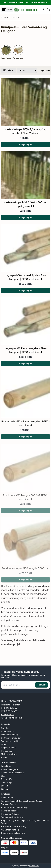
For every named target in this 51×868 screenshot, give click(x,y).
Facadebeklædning (10, 735)
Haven (4, 757)
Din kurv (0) (6, 779)
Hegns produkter (9, 748)
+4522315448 (7, 714)
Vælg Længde (26, 145)
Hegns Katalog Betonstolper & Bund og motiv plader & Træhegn (25, 822)
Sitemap (5, 789)
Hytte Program (8, 731)
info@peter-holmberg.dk (12, 718)
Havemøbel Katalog (10, 814)
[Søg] (43, 10)
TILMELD (41, 685)
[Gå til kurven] (48, 10)
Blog (3, 776)
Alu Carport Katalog (10, 830)
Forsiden (4, 17)
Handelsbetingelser (10, 769)
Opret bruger (7, 782)
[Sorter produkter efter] (27, 70)
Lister (4, 744)
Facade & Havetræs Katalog (14, 826)
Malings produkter (9, 754)
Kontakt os (6, 766)
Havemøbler (7, 751)
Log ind (4, 786)
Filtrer (8, 70)
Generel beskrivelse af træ (13, 833)
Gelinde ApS (34, 866)
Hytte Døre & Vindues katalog (14, 807)
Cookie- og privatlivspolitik (13, 773)
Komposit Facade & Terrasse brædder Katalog (22, 801)
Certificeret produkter (11, 738)
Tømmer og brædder (10, 741)
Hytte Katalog (7, 798)
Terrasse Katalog (9, 804)
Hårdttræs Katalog (9, 811)
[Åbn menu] (7, 10)
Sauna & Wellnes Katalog (12, 817)
